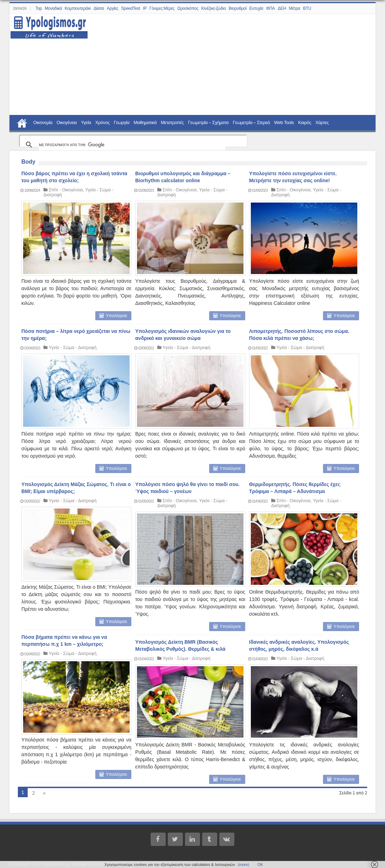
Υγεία (86, 122)
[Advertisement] (228, 65)
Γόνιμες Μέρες (162, 8)
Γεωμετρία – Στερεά (252, 122)
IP (145, 8)
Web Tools (284, 122)
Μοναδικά (53, 8)
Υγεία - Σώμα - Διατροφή (73, 348)
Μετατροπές (172, 122)
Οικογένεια (67, 122)
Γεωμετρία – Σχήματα (208, 122)
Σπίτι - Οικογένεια (66, 190)
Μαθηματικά (145, 122)
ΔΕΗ (282, 8)
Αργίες (113, 8)
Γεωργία (122, 122)
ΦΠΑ (270, 8)
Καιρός (305, 122)
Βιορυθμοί (238, 8)
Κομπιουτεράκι (78, 8)
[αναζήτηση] (132, 145)
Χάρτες (322, 122)
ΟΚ (260, 864)
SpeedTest (131, 8)
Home (22, 122)
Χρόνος (102, 122)
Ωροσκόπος (188, 8)
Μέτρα (295, 8)
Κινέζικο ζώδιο (213, 8)
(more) (243, 864)
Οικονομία (43, 122)
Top (39, 8)
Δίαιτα (99, 8)
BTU (307, 8)
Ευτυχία (256, 8)
